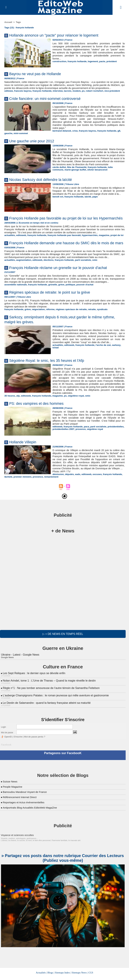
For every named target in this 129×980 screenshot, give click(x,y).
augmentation (23, 280)
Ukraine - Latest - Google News (20, 677)
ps (80, 94)
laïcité (86, 203)
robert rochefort (90, 94)
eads (29, 500)
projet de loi (112, 247)
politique (67, 307)
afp (17, 418)
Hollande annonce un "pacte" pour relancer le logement (59, 35)
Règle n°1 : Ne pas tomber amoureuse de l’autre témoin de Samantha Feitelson (50, 710)
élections (47, 280)
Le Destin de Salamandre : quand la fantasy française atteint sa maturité (46, 724)
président (109, 61)
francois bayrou (22, 94)
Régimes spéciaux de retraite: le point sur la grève (54, 315)
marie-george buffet (63, 176)
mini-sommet (20, 136)
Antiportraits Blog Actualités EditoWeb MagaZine (32, 829)
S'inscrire (17, 758)
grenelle (50, 307)
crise (74, 134)
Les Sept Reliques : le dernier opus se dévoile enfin (33, 695)
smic (91, 280)
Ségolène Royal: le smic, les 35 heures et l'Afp (51, 383)
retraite (88, 332)
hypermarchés (86, 247)
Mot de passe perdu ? (33, 758)
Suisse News (10, 803)
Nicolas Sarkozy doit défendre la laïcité (44, 183)
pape (93, 203)
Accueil (8, 22)
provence (79, 452)
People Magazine (13, 808)
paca (85, 449)
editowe (8, 94)
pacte (100, 61)
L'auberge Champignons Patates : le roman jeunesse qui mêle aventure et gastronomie (55, 717)
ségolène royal (73, 418)
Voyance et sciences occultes (16, 856)
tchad (121, 371)
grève (59, 307)
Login (3, 749)
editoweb (20, 247)
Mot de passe (7, 754)
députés (21, 500)
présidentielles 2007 (63, 452)
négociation (37, 332)
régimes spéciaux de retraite (68, 332)
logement (91, 61)
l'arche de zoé (101, 371)
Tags (18, 22)
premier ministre (89, 500)
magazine (100, 247)
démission (10, 500)
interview (55, 94)
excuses (47, 500)
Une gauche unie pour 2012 (34, 144)
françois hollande (76, 61)
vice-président (107, 94)
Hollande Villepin (24, 464)
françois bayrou (86, 134)
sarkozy (113, 371)
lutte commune (113, 173)
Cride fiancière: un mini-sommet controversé (49, 101)
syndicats (98, 332)
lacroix (65, 94)
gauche (8, 136)
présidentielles (113, 449)
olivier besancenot (84, 176)
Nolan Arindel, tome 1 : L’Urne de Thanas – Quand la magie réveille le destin (48, 703)
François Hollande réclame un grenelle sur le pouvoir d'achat (63, 287)
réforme (48, 332)
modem (73, 94)
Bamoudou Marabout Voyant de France (26, 813)
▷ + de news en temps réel (63, 657)
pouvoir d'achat (81, 307)
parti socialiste (80, 280)
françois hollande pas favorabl (61, 247)
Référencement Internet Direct (21, 818)
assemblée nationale (15, 307)
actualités (9, 247)
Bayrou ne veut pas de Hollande (38, 74)
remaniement (117, 500)
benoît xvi (58, 203)
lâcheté (76, 500)
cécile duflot (59, 173)
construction (59, 61)
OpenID (8, 758)
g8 (116, 134)
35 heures (9, 418)
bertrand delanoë (61, 134)
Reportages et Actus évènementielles (25, 823)
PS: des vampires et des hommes (39, 426)
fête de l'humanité (76, 173)
